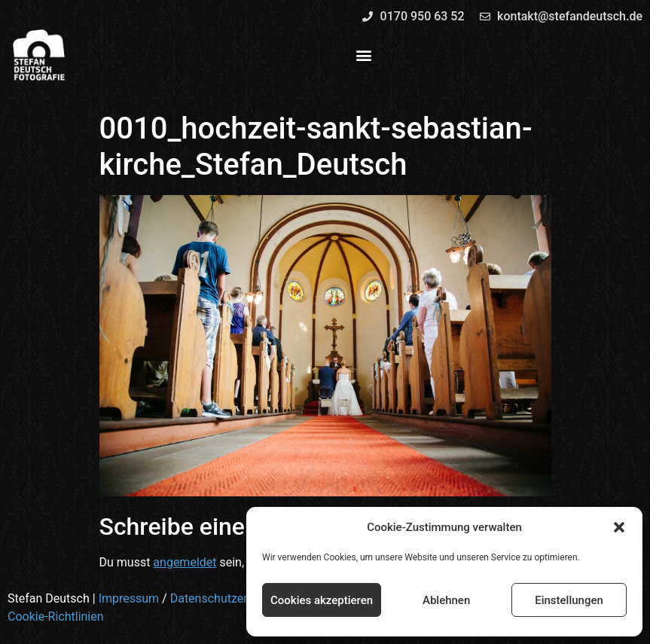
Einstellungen (569, 600)
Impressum (129, 598)
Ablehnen (446, 600)
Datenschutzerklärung (229, 598)
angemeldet (185, 562)
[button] (619, 527)
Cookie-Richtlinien (56, 617)
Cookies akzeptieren (322, 600)
